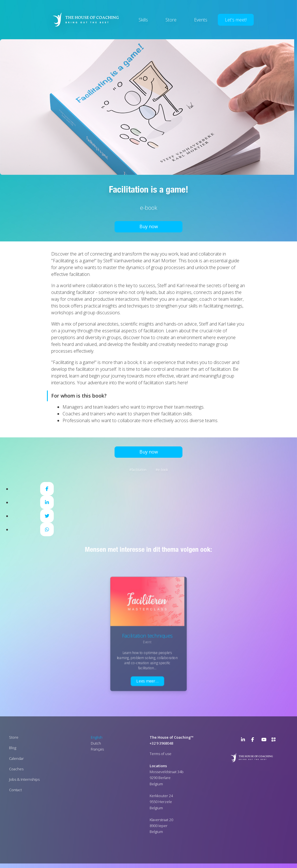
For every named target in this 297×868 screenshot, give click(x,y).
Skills (143, 20)
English (97, 737)
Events (201, 20)
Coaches (16, 769)
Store (171, 20)
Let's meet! (236, 20)
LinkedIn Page (244, 741)
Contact (15, 790)
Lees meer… (147, 681)
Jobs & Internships (24, 779)
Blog (13, 748)
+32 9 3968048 (161, 743)
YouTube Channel (265, 741)
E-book (163, 470)
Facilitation (139, 470)
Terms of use (161, 754)
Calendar (16, 758)
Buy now (149, 226)
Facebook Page (255, 741)
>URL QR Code (275, 741)
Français (97, 749)
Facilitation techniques (147, 636)
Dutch (96, 743)
